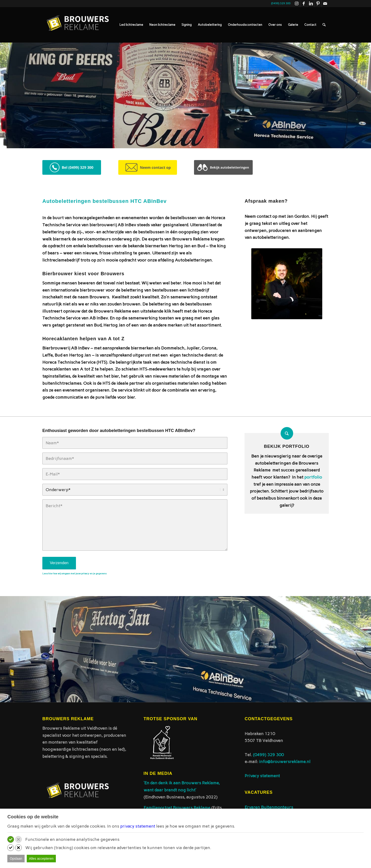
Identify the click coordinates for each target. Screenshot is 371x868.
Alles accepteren (41, 859)
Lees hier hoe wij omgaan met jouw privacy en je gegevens (74, 574)
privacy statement (138, 826)
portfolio (313, 477)
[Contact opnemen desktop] (148, 167)
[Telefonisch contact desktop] (72, 167)
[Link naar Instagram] (297, 4)
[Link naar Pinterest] (318, 4)
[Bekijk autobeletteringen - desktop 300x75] (223, 167)
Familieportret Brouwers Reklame (177, 808)
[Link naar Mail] (325, 4)
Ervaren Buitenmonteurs (269, 807)
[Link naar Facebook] (304, 4)
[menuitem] (131, 25)
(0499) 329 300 (268, 755)
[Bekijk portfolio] (287, 433)
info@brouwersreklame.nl (285, 762)
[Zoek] (324, 25)
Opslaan (16, 859)
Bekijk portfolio (287, 446)
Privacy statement (262, 776)
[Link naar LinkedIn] (311, 4)
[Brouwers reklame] (78, 25)
